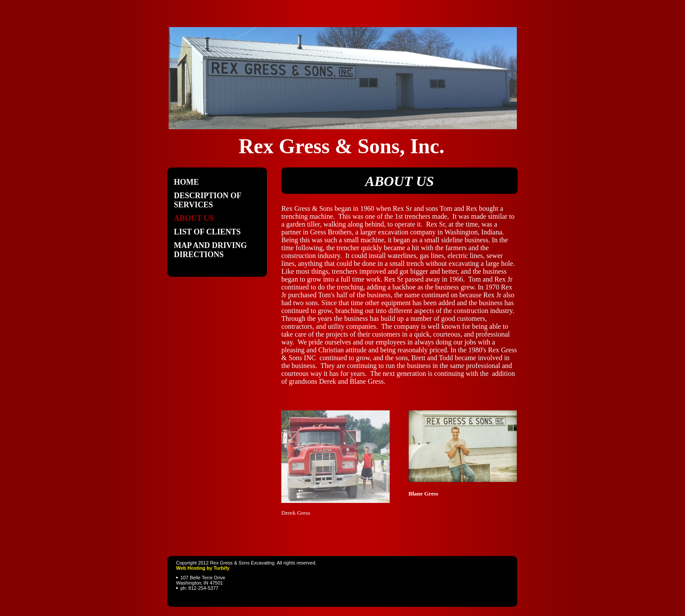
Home (186, 182)
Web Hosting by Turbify (203, 568)
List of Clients (207, 232)
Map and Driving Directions (210, 250)
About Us (194, 218)
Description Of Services (208, 200)
